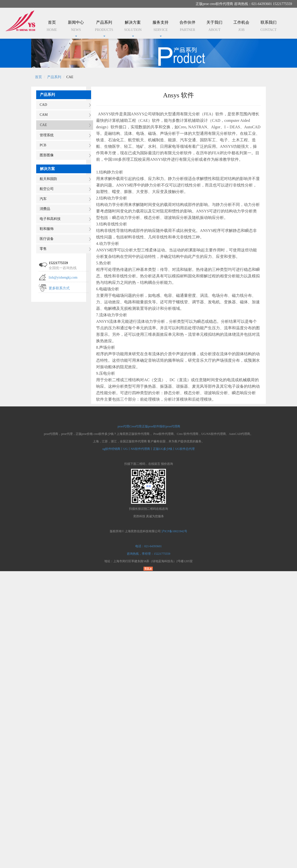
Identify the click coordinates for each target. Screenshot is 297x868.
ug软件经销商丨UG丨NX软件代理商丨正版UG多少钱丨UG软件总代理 (148, 449)
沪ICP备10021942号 (174, 531)
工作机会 (241, 27)
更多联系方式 (59, 288)
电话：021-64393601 (148, 546)
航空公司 (47, 189)
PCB (43, 145)
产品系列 (104, 28)
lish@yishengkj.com (63, 277)
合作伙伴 (187, 27)
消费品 (45, 209)
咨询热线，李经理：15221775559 (148, 554)
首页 (52, 27)
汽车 (43, 199)
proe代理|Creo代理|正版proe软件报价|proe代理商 (148, 426)
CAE (43, 125)
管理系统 (47, 135)
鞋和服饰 (47, 229)
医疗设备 (47, 239)
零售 (43, 249)
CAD (43, 105)
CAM (44, 115)
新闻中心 (76, 28)
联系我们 (268, 27)
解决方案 (133, 28)
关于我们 (214, 27)
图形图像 (47, 155)
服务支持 (160, 28)
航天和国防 (48, 179)
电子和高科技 (50, 219)
